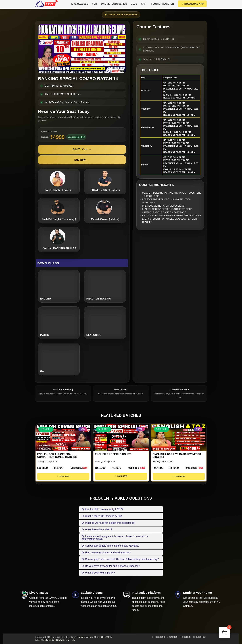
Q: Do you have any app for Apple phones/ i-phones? (111, 566)
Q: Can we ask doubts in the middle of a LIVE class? (111, 546)
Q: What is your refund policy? (98, 573)
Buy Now (82, 160)
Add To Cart (82, 150)
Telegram (185, 637)
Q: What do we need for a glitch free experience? (109, 523)
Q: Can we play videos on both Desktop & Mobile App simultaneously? (120, 559)
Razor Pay (199, 637)
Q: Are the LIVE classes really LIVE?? (103, 509)
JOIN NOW (63, 479)
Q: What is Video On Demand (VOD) (102, 516)
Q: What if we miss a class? (97, 530)
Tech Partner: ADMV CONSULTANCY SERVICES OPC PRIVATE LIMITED (74, 639)
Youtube (172, 637)
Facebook (159, 637)
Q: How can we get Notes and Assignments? (106, 553)
